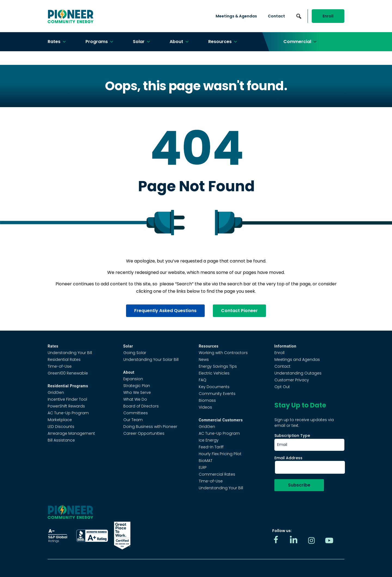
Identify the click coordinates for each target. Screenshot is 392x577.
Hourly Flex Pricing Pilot (220, 454)
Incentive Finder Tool (67, 399)
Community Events (217, 394)
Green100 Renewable (68, 373)
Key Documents (214, 387)
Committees (136, 413)
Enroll (328, 16)
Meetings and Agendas (297, 360)
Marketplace (60, 420)
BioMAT (206, 461)
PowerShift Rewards (66, 406)
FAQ (203, 380)
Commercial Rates (217, 474)
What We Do (135, 399)
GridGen (56, 392)
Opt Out (282, 387)
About (179, 42)
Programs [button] (100, 42)
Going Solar (135, 353)
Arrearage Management (71, 433)
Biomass (207, 400)
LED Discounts (61, 427)
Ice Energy (209, 440)
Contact (276, 16)
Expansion (133, 379)
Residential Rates (64, 360)
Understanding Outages (298, 373)
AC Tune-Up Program (68, 413)
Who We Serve (137, 392)
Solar (142, 42)
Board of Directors (141, 406)
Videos (205, 407)
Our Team (133, 420)
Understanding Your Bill (70, 353)
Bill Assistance (61, 440)
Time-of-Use (60, 366)
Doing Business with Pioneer (150, 427)
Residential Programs (68, 386)
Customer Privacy (292, 380)
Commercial (300, 42)
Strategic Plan (137, 386)
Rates (57, 42)
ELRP (203, 467)
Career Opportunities (144, 433)
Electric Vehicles (214, 373)
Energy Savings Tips (218, 366)
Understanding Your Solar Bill (151, 360)
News (204, 360)
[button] (299, 16)
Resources (223, 42)
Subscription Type (292, 436)
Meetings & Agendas (236, 16)
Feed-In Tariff (211, 447)
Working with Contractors (223, 353)
